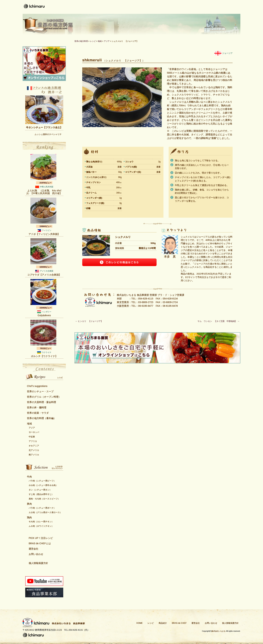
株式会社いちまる (219, 631)
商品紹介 (145, 7)
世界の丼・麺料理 (37, 407)
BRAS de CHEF (179, 623)
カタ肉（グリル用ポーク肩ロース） (45, 512)
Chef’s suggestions (37, 386)
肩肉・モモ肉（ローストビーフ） (44, 499)
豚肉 (29, 504)
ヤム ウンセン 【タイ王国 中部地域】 (219, 321)
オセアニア (34, 446)
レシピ (124, 7)
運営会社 (202, 7)
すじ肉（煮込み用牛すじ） (41, 494)
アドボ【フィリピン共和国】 (44, 234)
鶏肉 (29, 517)
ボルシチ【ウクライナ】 (44, 356)
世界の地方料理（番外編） (41, 418)
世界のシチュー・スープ (40, 391)
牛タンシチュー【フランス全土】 (44, 127)
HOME (140, 623)
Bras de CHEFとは (173, 7)
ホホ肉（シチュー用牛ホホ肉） (43, 485)
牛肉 (29, 477)
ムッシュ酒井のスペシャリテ (48, 134)
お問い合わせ (227, 7)
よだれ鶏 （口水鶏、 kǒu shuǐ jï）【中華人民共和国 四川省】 (44, 192)
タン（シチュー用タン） (40, 490)
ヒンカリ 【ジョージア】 (89, 321)
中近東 (32, 437)
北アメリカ (34, 450)
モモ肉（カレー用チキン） (41, 522)
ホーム (105, 7)
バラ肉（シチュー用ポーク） (42, 508)
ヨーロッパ (34, 432)
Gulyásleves (44, 315)
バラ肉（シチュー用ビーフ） (42, 481)
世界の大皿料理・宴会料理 (41, 402)
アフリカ (33, 441)
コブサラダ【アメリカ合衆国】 (44, 275)
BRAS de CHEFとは (40, 543)
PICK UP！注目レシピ (41, 538)
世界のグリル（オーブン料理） (44, 397)
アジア (32, 428)
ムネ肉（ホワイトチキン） (41, 526)
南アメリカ (34, 455)
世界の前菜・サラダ (38, 413)
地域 (29, 424)
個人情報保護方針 (38, 563)
